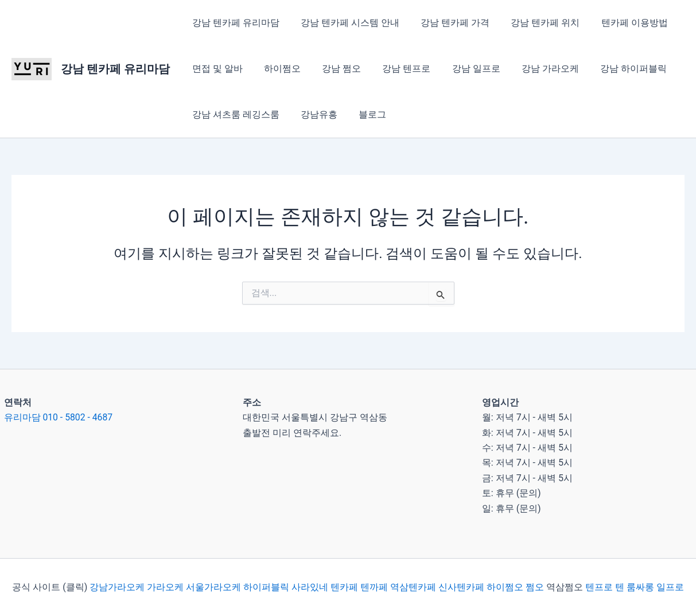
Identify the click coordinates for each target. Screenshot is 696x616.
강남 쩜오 (334, 69)
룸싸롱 (640, 587)
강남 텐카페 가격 (448, 23)
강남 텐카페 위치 (535, 23)
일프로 (670, 587)
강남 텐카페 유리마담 (115, 69)
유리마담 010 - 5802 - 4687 (59, 417)
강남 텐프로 (396, 69)
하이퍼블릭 (265, 587)
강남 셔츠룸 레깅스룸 (234, 114)
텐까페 (374, 587)
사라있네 (310, 587)
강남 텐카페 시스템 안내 (345, 23)
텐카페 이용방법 (621, 23)
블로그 (365, 114)
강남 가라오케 (534, 69)
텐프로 (599, 587)
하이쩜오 (278, 69)
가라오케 (165, 587)
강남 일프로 (462, 69)
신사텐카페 (461, 587)
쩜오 (535, 587)
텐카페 (344, 587)
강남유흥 (314, 114)
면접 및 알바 (216, 69)
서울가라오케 (213, 587)
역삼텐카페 (413, 587)
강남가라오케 (117, 587)
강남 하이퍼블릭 (614, 69)
